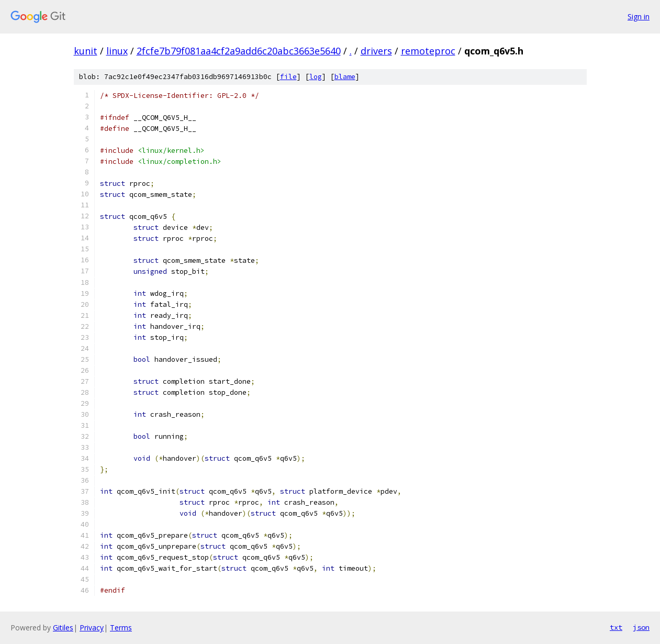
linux (117, 51)
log (316, 77)
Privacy (92, 628)
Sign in (639, 16)
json (641, 627)
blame (345, 77)
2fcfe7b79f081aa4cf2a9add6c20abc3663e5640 (239, 51)
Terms (121, 628)
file (288, 77)
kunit (86, 51)
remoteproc (428, 51)
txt (616, 627)
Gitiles (63, 628)
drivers (376, 51)
